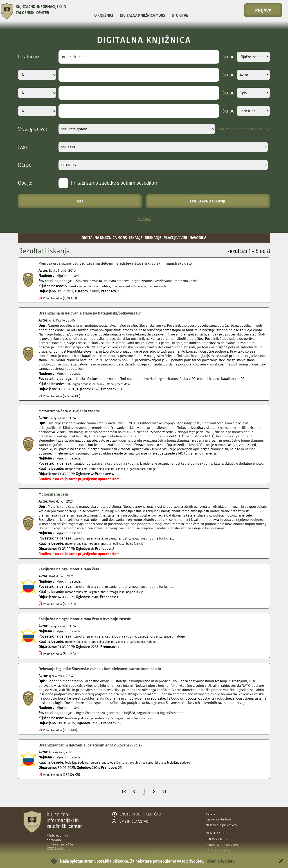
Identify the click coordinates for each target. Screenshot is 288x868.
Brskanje (153, 238)
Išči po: (25, 165)
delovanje (105, 384)
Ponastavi (144, 219)
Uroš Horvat (58, 501)
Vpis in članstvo (134, 822)
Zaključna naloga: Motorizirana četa (74, 569)
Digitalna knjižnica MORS (143, 15)
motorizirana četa (79, 469)
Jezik (23, 147)
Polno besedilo (54, 298)
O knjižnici (104, 15)
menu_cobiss (217, 833)
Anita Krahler (59, 320)
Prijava (263, 10)
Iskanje (136, 238)
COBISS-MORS (216, 839)
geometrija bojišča (110, 718)
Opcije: (25, 183)
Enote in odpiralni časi (140, 814)
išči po (224, 57)
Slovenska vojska (78, 286)
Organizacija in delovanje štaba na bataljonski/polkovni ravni (98, 313)
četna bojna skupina (110, 469)
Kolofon (211, 813)
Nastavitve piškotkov (221, 825)
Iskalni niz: (29, 57)
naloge (169, 469)
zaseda (132, 469)
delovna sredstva (106, 286)
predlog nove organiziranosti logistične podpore (181, 762)
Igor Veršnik (58, 676)
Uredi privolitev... (222, 861)
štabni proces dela (128, 384)
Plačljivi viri (175, 238)
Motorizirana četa (56, 494)
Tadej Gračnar (60, 418)
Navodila (198, 238)
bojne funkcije (150, 543)
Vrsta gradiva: (33, 129)
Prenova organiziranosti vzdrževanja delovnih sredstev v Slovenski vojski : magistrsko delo (128, 263)
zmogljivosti (128, 543)
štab (69, 384)
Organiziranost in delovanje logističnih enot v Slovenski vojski (99, 745)
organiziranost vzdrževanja (141, 286)
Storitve (180, 15)
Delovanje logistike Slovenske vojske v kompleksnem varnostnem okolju (110, 668)
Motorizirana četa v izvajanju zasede (74, 411)
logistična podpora (80, 718)
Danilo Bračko (60, 270)
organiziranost (85, 384)
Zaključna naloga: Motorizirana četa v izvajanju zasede (92, 619)
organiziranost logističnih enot (149, 718)
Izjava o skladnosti (219, 819)
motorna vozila (175, 286)
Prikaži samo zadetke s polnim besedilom (115, 183)
